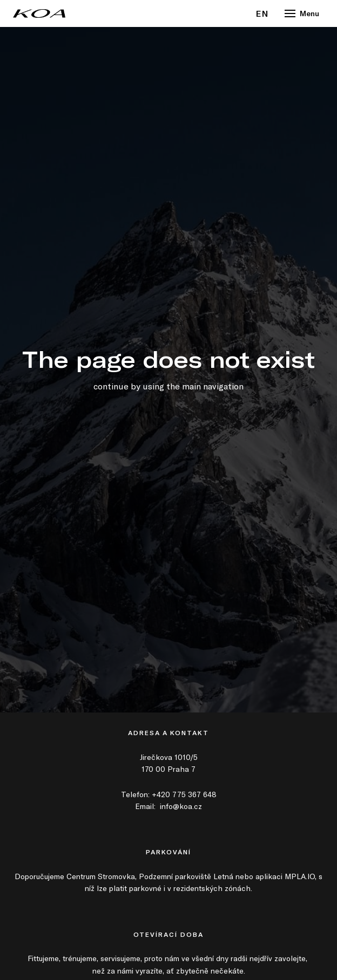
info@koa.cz (181, 806)
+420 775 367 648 (184, 794)
